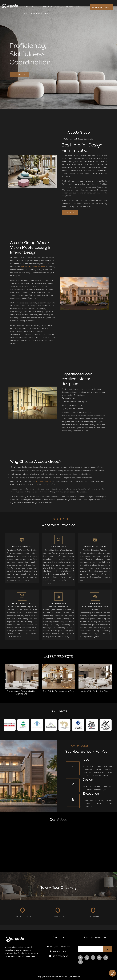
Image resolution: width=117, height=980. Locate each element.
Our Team (48, 7)
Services (59, 7)
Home (26, 7)
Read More (70, 213)
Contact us (36, 13)
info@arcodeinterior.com (58, 947)
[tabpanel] (11, 727)
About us (36, 7)
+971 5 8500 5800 (58, 956)
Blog (26, 13)
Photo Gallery (73, 7)
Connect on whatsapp (102, 7)
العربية (47, 13)
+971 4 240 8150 (58, 951)
